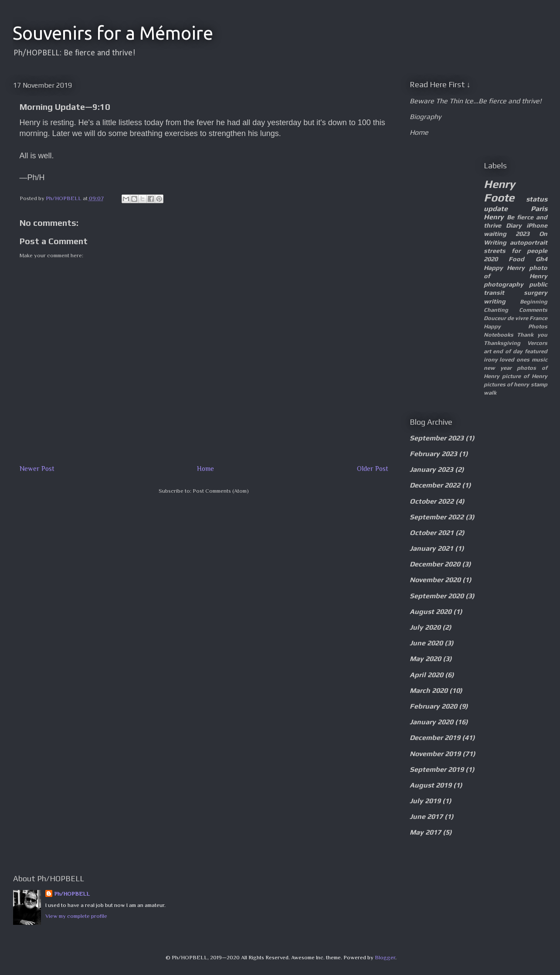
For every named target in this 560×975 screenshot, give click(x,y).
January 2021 (431, 548)
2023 (523, 234)
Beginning (534, 302)
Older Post (373, 469)
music (540, 360)
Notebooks (499, 335)
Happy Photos (516, 326)
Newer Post (37, 469)
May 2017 (425, 832)
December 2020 (435, 564)
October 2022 (432, 501)
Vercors (537, 343)
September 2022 (437, 517)
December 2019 (435, 738)
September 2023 (437, 438)
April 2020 (426, 675)
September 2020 (437, 596)
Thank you (532, 335)
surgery (536, 293)
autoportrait (529, 242)
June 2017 (426, 816)
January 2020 (431, 722)
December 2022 (435, 485)
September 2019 (437, 769)
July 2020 (425, 627)
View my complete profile (76, 916)
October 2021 (432, 533)
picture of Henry (525, 376)
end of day (508, 351)
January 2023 (431, 469)
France (538, 318)
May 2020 (425, 659)
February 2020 (433, 706)
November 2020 (435, 580)
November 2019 (435, 754)
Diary (514, 225)
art (487, 351)
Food (516, 259)
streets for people (516, 251)
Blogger (385, 957)
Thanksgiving (502, 343)
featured (536, 351)
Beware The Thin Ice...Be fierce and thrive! (475, 101)
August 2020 (431, 612)
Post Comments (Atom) (221, 491)
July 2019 (425, 801)
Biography (425, 117)
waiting (495, 234)
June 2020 (426, 643)
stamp (539, 384)
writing (495, 301)
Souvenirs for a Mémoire (113, 33)
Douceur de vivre (506, 318)
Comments (533, 310)
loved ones (514, 360)
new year (498, 368)
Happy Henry (504, 268)
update (496, 209)
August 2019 (431, 785)
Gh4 (541, 259)
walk (490, 393)
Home (205, 469)
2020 (491, 259)
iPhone (537, 225)
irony (491, 360)
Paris (539, 209)
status (537, 199)
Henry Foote (499, 191)
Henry (494, 217)
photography (504, 284)
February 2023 (433, 454)
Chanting (496, 310)
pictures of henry (507, 384)
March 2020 (429, 690)
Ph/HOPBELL (72, 894)
